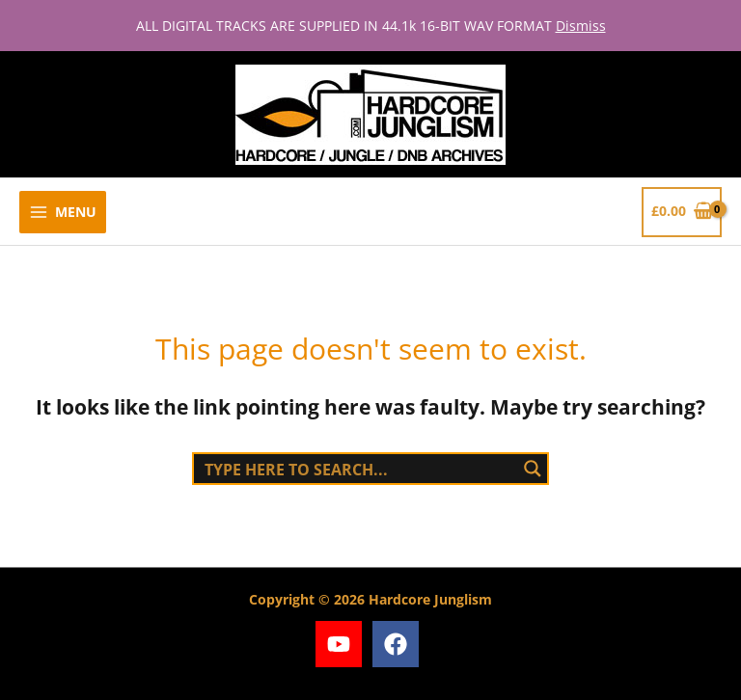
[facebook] (399, 644)
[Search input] (357, 469)
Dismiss (581, 26)
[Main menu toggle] (63, 213)
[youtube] (342, 644)
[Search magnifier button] (533, 469)
